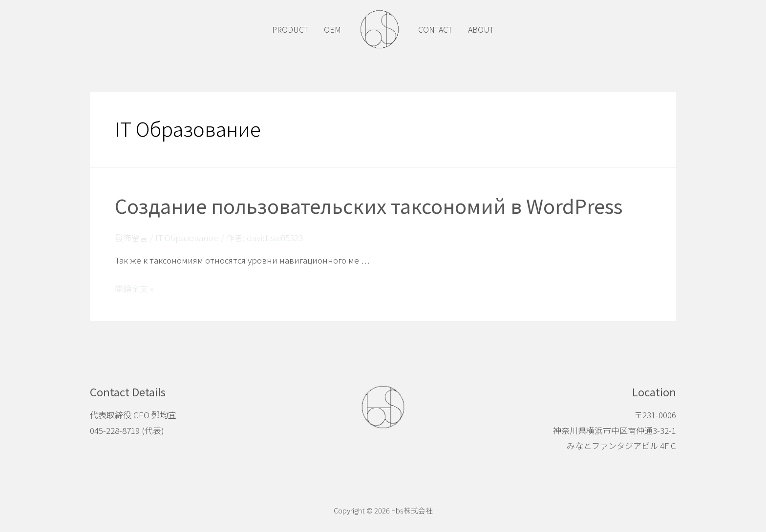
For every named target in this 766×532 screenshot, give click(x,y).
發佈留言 (131, 237)
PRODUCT (290, 29)
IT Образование (187, 237)
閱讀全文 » (134, 288)
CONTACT (435, 29)
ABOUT (481, 29)
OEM (332, 29)
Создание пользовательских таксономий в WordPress (369, 205)
